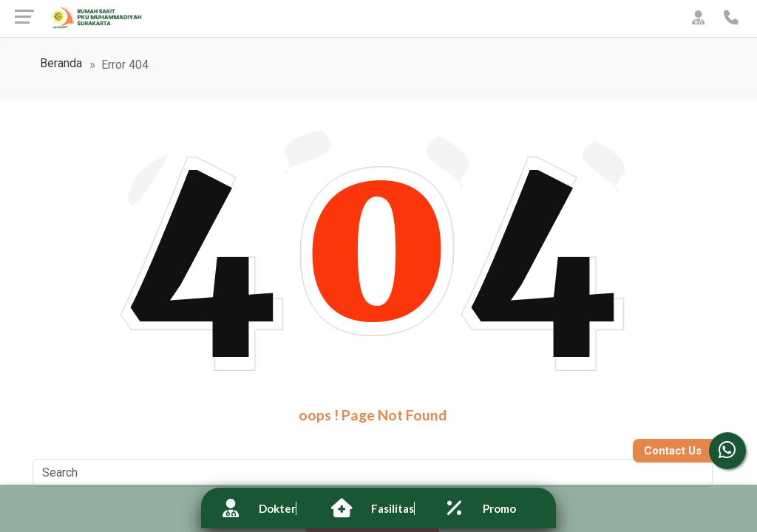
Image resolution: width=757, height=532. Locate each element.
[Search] (373, 473)
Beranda (61, 64)
